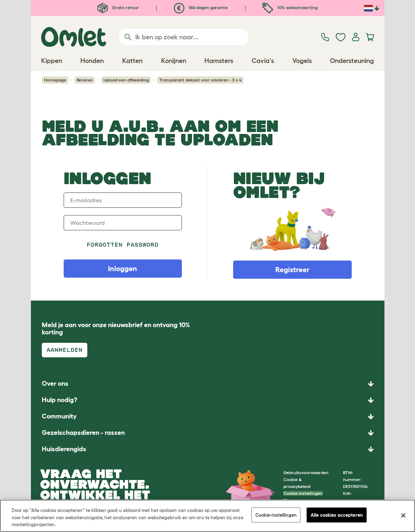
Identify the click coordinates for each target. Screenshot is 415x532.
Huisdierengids (64, 449)
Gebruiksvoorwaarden (306, 473)
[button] (208, 449)
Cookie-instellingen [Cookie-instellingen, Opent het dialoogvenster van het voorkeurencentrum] (276, 515)
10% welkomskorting (290, 7)
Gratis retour (118, 7)
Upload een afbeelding (126, 80)
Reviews (85, 80)
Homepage (55, 80)
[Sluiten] (403, 515)
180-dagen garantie (201, 7)
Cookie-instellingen (303, 493)
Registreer (292, 270)
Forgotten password (123, 245)
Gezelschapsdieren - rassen (83, 433)
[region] (207, 516)
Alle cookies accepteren (337, 515)
